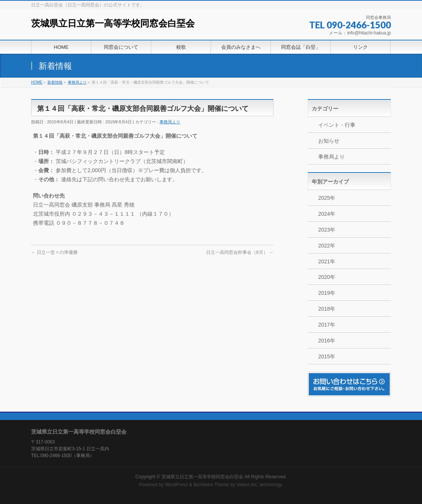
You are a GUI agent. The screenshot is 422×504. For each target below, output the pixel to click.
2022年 (327, 246)
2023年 (327, 230)
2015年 (327, 356)
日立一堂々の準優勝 (54, 252)
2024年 (327, 214)
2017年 (327, 325)
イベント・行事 (337, 125)
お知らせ (329, 141)
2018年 (327, 309)
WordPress (176, 485)
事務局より (170, 122)
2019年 (327, 293)
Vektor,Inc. (247, 485)
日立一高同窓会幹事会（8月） (240, 252)
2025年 (327, 198)
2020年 (327, 277)
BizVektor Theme (211, 485)
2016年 (327, 341)
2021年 (327, 261)
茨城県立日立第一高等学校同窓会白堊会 (113, 23)
